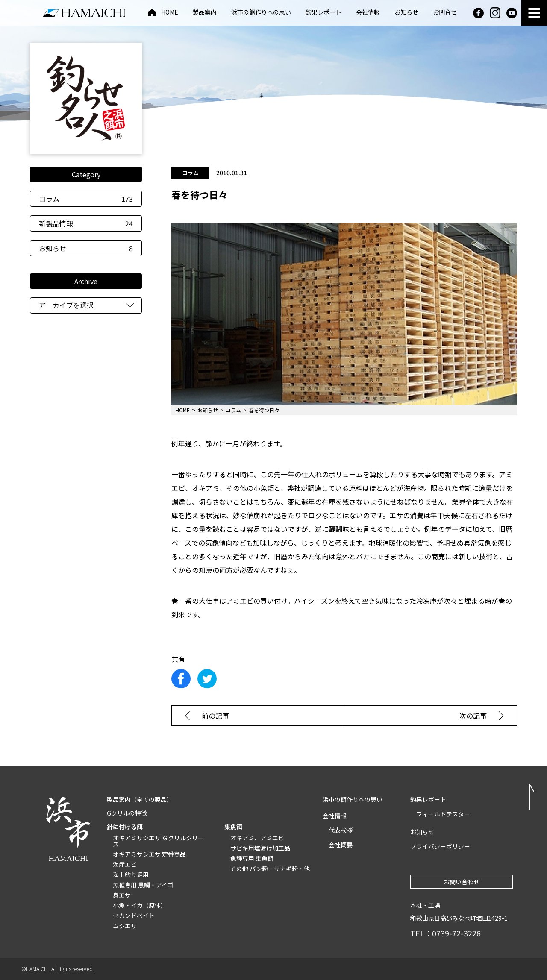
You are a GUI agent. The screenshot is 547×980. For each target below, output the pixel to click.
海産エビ (125, 864)
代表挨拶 (341, 830)
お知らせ (406, 13)
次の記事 (473, 716)
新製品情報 (86, 223)
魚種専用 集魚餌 (252, 858)
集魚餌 (233, 827)
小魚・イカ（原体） (140, 905)
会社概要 (341, 845)
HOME (170, 13)
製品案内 (205, 13)
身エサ (122, 895)
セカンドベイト (134, 915)
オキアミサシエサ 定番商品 (149, 854)
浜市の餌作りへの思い (261, 13)
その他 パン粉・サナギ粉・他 (270, 869)
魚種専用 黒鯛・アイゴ (143, 885)
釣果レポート (323, 13)
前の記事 (215, 716)
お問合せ (445, 13)
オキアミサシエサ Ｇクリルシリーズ (158, 841)
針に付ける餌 (125, 827)
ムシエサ (125, 926)
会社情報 (368, 13)
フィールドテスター (443, 814)
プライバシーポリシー (440, 846)
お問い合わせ (462, 882)
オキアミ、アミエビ (257, 838)
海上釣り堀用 (131, 874)
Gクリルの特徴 (127, 813)
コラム (86, 199)
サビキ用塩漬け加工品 (260, 848)
